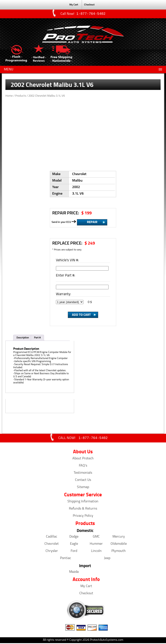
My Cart (86, 587)
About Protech (83, 459)
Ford (74, 552)
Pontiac (66, 559)
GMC (96, 538)
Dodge (74, 538)
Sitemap (83, 488)
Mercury (119, 538)
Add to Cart (81, 315)
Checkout (86, 594)
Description (23, 338)
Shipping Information (83, 502)
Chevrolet (52, 545)
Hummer (96, 545)
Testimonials (83, 474)
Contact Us (83, 481)
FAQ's (83, 467)
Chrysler (52, 552)
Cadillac (52, 538)
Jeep (107, 559)
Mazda (74, 573)
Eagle (74, 545)
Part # (37, 338)
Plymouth (119, 552)
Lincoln (96, 552)
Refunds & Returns (83, 510)
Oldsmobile (119, 545)
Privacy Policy (83, 517)
